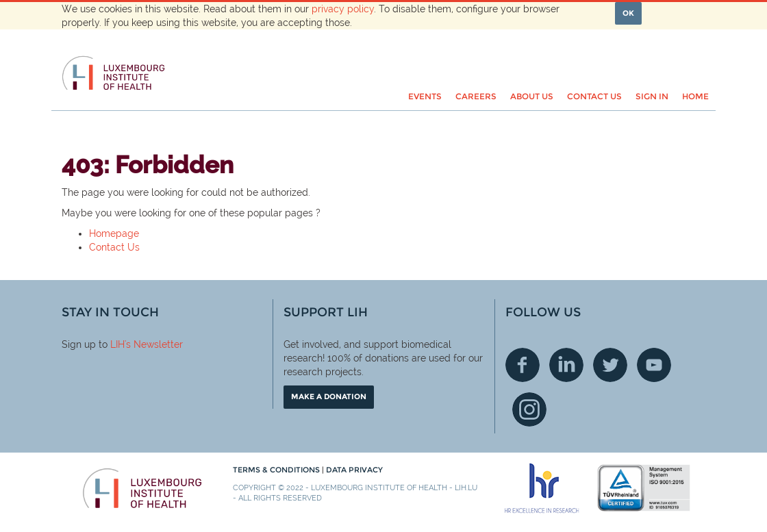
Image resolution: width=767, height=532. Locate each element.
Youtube (654, 365)
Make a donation (329, 396)
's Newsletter (154, 344)
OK (628, 13)
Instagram (529, 409)
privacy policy (343, 9)
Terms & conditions (277, 470)
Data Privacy (354, 470)
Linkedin (566, 365)
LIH (117, 344)
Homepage (114, 233)
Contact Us (114, 247)
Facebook (523, 365)
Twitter (610, 365)
